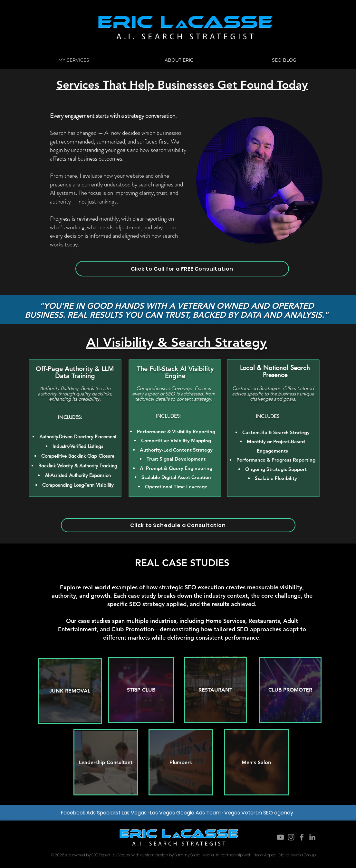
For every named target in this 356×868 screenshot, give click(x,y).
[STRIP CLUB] (141, 690)
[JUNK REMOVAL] (70, 691)
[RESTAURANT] (216, 690)
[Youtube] (280, 837)
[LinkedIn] (312, 837)
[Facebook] (302, 837)
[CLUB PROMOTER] (290, 690)
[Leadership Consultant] (106, 762)
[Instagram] (291, 837)
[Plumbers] (181, 762)
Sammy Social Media (195, 855)
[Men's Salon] (256, 762)
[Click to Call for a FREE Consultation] (182, 269)
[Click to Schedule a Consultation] (178, 525)
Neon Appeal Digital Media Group (285, 855)
